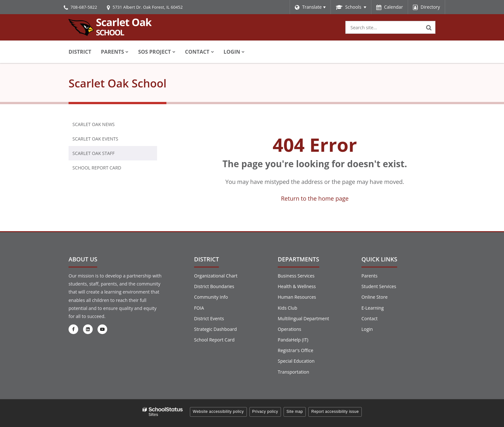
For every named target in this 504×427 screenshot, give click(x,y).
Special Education (296, 361)
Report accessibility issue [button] (335, 412)
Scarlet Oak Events (95, 139)
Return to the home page (315, 198)
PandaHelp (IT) (293, 340)
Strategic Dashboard (215, 329)
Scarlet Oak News (93, 124)
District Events (209, 318)
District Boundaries (214, 286)
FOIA (199, 308)
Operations (289, 329)
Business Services (296, 276)
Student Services (379, 286)
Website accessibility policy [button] (218, 412)
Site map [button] (295, 412)
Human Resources (297, 297)
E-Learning (373, 308)
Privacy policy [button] (265, 412)
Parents (369, 276)
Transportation (293, 372)
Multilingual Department (303, 318)
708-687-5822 (84, 7)
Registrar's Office (295, 350)
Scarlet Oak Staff (93, 153)
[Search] (429, 27)
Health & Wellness (297, 286)
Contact (369, 318)
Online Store (374, 297)
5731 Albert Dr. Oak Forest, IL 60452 (148, 7)
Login (367, 329)
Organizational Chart (216, 276)
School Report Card (107, 169)
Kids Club (287, 308)
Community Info (211, 297)
